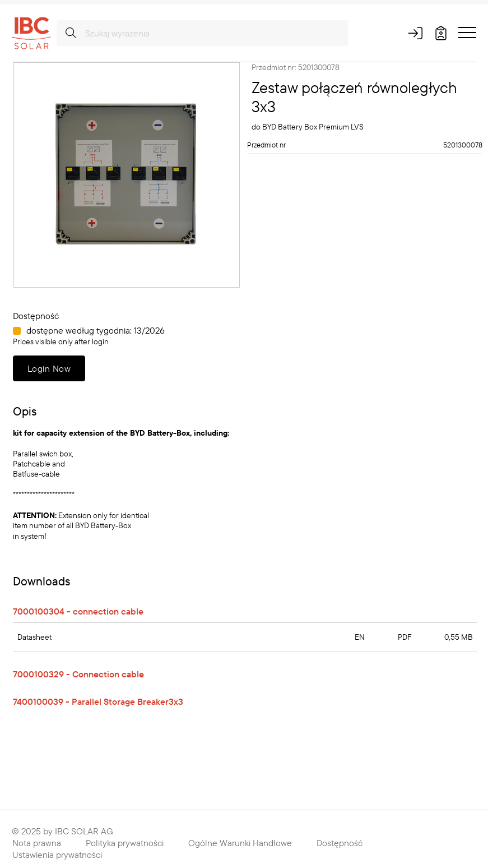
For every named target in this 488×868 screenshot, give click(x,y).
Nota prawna (37, 843)
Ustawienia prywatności (57, 855)
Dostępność (340, 843)
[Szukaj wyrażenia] (202, 33)
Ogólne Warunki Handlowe (240, 843)
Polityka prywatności (125, 843)
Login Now (49, 368)
